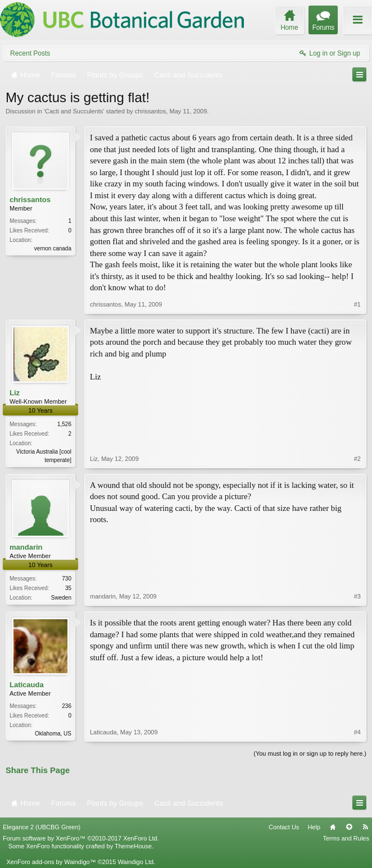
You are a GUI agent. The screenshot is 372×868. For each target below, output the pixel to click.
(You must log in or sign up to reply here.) (310, 753)
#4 (357, 732)
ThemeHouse (133, 846)
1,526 (64, 424)
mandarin (26, 547)
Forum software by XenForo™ (81, 838)
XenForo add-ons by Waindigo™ (51, 862)
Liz (15, 393)
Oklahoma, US (53, 734)
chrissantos (151, 111)
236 (67, 706)
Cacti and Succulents (74, 111)
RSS (365, 827)
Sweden (61, 598)
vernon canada (53, 248)
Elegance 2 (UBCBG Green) (42, 827)
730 (67, 579)
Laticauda (27, 685)
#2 (357, 459)
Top (349, 827)
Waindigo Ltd (135, 862)
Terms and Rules (346, 838)
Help (314, 827)
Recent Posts (30, 53)
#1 (357, 304)
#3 (357, 596)
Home (333, 827)
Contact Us (284, 827)
